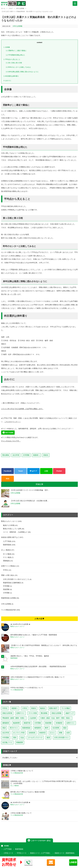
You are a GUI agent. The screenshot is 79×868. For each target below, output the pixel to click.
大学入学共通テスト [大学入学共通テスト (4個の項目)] (61, 738)
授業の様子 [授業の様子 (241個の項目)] (53, 708)
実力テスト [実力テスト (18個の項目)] (14, 728)
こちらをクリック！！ (13, 422)
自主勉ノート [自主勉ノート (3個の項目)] (7, 742)
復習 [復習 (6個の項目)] (48, 738)
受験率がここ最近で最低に (16, 51)
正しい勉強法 (6, 550)
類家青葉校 (7, 545)
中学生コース (22, 853)
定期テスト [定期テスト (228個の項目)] (20, 713)
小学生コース (8, 853)
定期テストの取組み (8, 566)
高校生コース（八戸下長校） (41, 853)
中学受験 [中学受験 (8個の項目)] (6, 738)
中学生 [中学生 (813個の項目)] (5, 708)
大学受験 (26, 455)
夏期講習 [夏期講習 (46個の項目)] (6, 723)
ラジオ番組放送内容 (8, 610)
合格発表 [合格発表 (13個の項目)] (32, 733)
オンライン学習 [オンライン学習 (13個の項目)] (19, 733)
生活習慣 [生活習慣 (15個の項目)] (56, 728)
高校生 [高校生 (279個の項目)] (34, 708)
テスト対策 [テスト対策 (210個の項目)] (33, 713)
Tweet (21, 471)
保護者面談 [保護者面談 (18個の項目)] (26, 728)
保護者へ (36, 455)
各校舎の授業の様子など (10, 537)
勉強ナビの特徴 (9, 525)
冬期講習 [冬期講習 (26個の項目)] (59, 723)
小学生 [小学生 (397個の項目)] (25, 708)
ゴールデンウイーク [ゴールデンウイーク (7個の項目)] (35, 738)
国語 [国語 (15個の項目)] (65, 728)
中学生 (5, 570)
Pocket (59, 471)
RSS (8, 479)
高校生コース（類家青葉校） (65, 853)
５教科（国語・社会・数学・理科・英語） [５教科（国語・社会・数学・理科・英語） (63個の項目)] (56, 718)
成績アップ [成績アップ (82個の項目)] (70, 713)
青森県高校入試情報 (8, 598)
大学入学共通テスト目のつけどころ (16, 579)
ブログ (11, 8)
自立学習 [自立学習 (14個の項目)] (6, 733)
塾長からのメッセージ (9, 521)
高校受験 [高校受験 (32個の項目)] (48, 723)
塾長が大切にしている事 (12, 529)
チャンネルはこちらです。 (11, 441)
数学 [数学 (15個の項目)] (47, 728)
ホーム (3, 8)
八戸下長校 (7, 541)
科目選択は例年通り (11, 76)
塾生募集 (6, 455)
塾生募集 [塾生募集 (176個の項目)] (44, 713)
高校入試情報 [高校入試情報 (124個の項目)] (56, 713)
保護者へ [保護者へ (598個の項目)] (15, 708)
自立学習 (16, 455)
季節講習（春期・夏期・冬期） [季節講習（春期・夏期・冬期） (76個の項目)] (14, 718)
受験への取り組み (8, 575)
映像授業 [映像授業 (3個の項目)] (20, 742)
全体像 (7, 47)
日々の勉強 (7, 554)
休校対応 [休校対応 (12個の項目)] (43, 733)
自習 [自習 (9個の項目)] (68, 733)
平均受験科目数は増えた (15, 55)
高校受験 (6, 589)
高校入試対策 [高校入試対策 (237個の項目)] (7, 713)
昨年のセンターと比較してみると (18, 67)
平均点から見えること (12, 59)
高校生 (46, 455)
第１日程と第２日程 (14, 63)
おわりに (7, 81)
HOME (6, 846)
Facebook (8, 471)
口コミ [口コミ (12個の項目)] (52, 733)
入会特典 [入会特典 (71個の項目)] (33, 718)
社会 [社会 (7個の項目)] (22, 738)
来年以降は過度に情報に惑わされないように (22, 72)
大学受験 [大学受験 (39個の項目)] (38, 723)
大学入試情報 (20, 8)
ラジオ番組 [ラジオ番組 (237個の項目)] (66, 708)
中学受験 (6, 586)
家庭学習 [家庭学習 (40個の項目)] (27, 723)
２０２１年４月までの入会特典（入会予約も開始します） (22, 409)
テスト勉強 (7, 557)
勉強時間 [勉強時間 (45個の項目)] (16, 723)
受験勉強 (6, 561)
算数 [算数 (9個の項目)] (61, 733)
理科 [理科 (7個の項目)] (15, 738)
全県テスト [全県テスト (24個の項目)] (71, 723)
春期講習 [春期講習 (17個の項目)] (38, 728)
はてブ (33, 471)
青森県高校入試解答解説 (12, 583)
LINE (46, 471)
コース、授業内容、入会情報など (15, 532)
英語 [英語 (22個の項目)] (4, 728)
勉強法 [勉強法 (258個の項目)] (43, 708)
